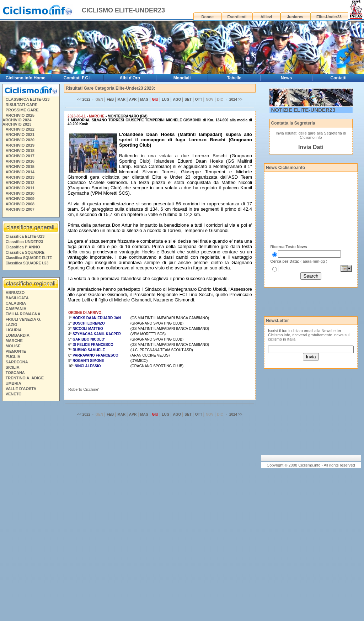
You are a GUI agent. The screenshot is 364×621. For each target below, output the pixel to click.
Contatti (339, 78)
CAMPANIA (16, 309)
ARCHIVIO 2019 (20, 145)
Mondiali (182, 78)
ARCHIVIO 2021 (20, 135)
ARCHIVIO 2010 (20, 193)
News (286, 78)
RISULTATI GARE (22, 105)
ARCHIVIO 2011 (20, 188)
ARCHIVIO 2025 (20, 115)
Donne (208, 17)
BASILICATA (17, 298)
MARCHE (14, 341)
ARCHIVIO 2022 (20, 129)
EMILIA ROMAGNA (23, 314)
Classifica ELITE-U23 (25, 236)
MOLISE (13, 346)
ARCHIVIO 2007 (20, 209)
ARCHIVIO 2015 (20, 167)
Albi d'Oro (130, 78)
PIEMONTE (16, 351)
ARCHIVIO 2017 (20, 156)
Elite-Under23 (329, 17)
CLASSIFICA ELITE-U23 (28, 99)
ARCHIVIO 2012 (20, 183)
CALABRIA (16, 303)
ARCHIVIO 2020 (20, 140)
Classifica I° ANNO (23, 247)
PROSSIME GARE (22, 110)
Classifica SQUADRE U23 (27, 263)
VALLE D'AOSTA (21, 389)
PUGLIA (13, 357)
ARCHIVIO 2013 (20, 177)
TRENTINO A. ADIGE (25, 378)
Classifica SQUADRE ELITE (29, 258)
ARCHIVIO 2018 (20, 151)
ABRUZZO (15, 293)
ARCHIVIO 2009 (20, 199)
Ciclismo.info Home (26, 78)
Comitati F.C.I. (78, 78)
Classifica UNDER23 (25, 242)
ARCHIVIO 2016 (20, 161)
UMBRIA (14, 383)
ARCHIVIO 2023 (17, 124)
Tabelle (234, 78)
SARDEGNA (17, 362)
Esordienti (237, 17)
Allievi (266, 17)
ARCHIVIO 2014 (20, 172)
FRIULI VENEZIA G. (23, 319)
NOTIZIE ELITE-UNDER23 (303, 110)
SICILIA (13, 367)
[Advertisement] (31, 512)
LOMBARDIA (18, 335)
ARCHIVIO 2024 (17, 120)
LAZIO (12, 325)
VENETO (14, 394)
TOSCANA (15, 373)
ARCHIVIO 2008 (20, 204)
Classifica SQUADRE (25, 252)
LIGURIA (14, 330)
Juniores (295, 17)
